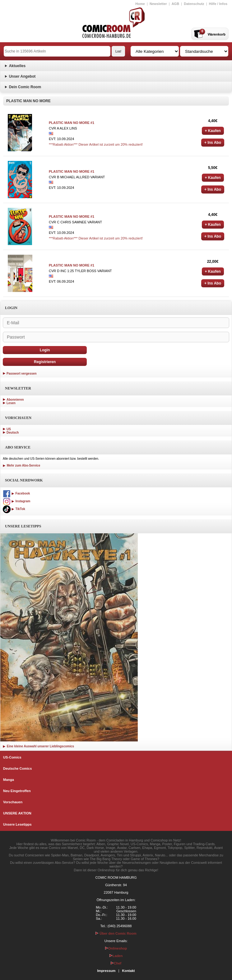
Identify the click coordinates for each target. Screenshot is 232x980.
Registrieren (45, 362)
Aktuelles (17, 66)
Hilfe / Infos (218, 4)
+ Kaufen (213, 131)
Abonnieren (15, 400)
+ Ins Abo (213, 143)
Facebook (16, 493)
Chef (116, 963)
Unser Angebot (22, 76)
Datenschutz (194, 4)
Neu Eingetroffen (17, 791)
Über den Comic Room (116, 933)
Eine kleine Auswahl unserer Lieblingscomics (38, 746)
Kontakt (128, 971)
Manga (9, 780)
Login (45, 350)
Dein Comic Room (25, 87)
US (9, 429)
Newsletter (158, 4)
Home (140, 4)
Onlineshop (116, 948)
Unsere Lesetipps (17, 824)
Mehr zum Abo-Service (21, 465)
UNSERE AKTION (17, 813)
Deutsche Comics (17, 768)
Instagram (16, 501)
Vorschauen (13, 802)
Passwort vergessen (22, 374)
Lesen (11, 403)
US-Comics (12, 757)
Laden (116, 956)
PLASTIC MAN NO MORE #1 (72, 123)
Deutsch (13, 433)
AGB (175, 4)
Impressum (107, 971)
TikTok (14, 509)
